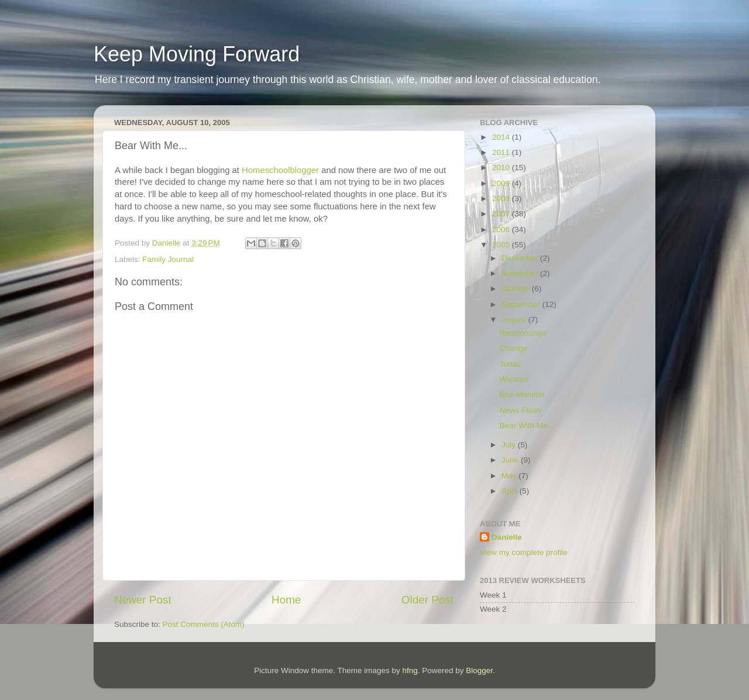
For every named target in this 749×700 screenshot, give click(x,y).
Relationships (523, 333)
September (522, 304)
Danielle (507, 537)
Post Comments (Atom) (204, 624)
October (517, 289)
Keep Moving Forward (197, 54)
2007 (502, 214)
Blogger (479, 670)
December (521, 258)
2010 (502, 168)
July (510, 445)
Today (510, 364)
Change (513, 348)
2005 (502, 245)
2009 (502, 183)
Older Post (427, 600)
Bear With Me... (527, 425)
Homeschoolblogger (280, 170)
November (521, 273)
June (511, 460)
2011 (502, 152)
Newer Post (143, 600)
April (511, 491)
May (510, 476)
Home (286, 600)
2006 (502, 230)
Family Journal (168, 259)
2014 (502, 137)
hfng (410, 670)
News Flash (520, 410)
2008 (502, 199)
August (515, 320)
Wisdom (514, 379)
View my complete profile (524, 552)
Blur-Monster (522, 394)
